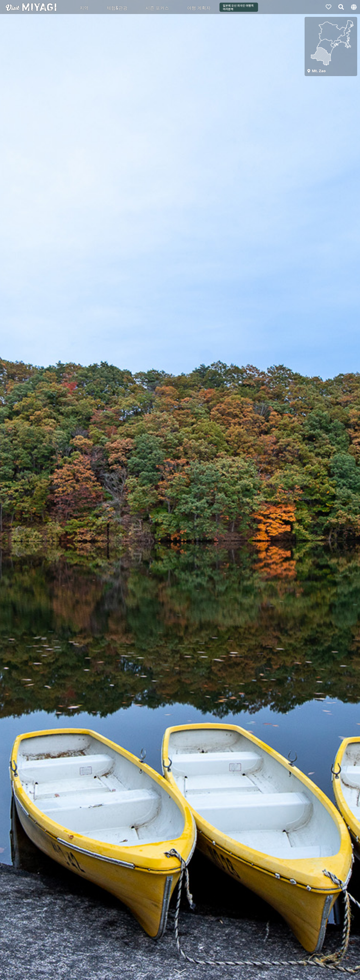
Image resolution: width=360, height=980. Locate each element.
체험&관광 (117, 8)
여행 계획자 (199, 8)
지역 (84, 8)
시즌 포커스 (157, 8)
